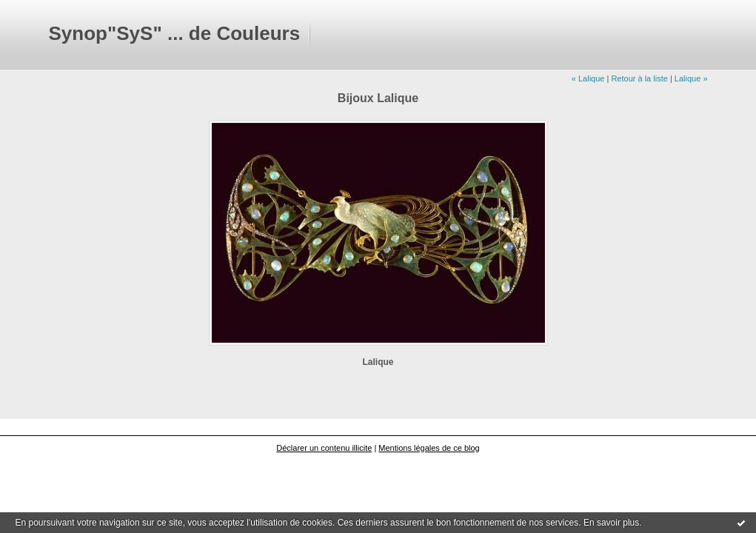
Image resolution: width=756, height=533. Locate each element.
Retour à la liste (639, 78)
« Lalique (588, 78)
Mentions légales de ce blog (429, 448)
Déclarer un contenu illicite (324, 448)
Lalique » (691, 78)
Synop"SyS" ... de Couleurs (175, 33)
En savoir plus (611, 523)
